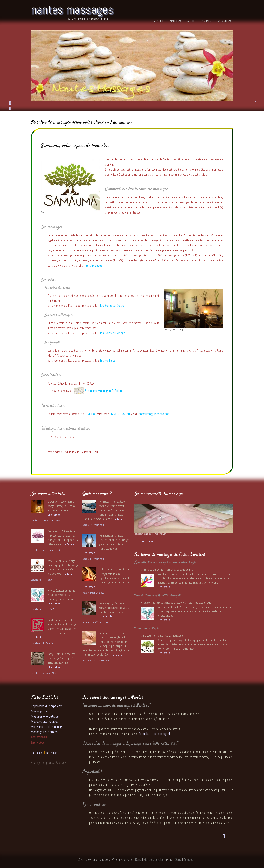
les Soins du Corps (112, 306)
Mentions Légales (154, 860)
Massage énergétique (45, 716)
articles (175, 21)
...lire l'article (54, 515)
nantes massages (72, 9)
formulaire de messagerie (155, 734)
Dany (138, 860)
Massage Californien (44, 732)
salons (191, 21)
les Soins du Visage (113, 333)
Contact (188, 860)
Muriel (92, 414)
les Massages (94, 265)
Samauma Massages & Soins (98, 391)
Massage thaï (40, 711)
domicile (206, 21)
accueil (159, 21)
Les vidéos (38, 742)
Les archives (39, 737)
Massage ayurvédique (45, 722)
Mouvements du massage (47, 727)
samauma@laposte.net (154, 414)
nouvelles (224, 21)
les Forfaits (108, 360)
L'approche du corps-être (47, 706)
